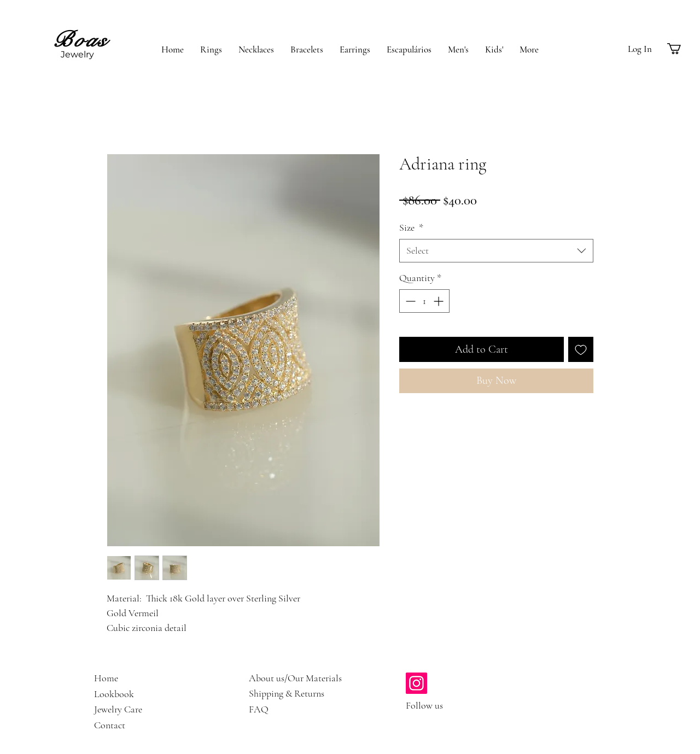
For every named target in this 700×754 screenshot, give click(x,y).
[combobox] (496, 251)
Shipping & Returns (287, 693)
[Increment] (439, 301)
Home (106, 678)
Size (411, 227)
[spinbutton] (424, 301)
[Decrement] (409, 301)
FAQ (259, 709)
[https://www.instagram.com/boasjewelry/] (416, 683)
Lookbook (114, 694)
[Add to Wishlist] (581, 349)
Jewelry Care (118, 709)
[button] (681, 49)
